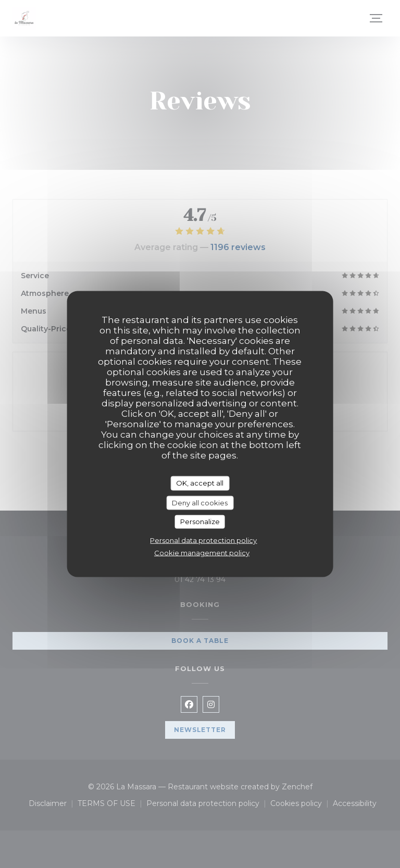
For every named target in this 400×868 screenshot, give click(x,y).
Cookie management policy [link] (202, 552)
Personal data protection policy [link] (203, 540)
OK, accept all (200, 483)
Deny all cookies (200, 502)
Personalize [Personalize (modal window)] (200, 522)
